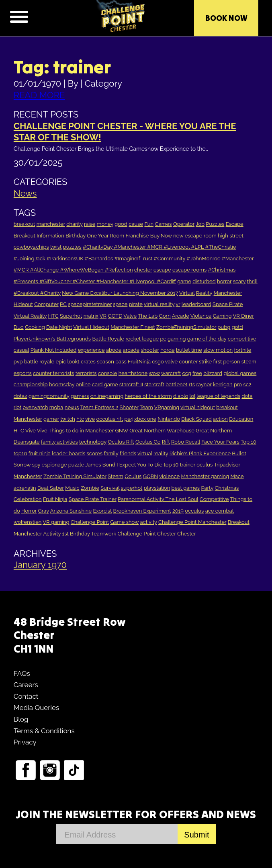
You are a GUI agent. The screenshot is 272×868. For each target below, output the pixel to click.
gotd (237, 327)
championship (31, 384)
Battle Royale (108, 339)
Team (146, 407)
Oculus (133, 476)
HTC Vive (25, 431)
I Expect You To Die (139, 465)
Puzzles (215, 224)
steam (249, 362)
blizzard (213, 373)
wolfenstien (28, 522)
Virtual (187, 293)
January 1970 (40, 565)
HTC (53, 316)
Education (241, 419)
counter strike (195, 362)
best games (186, 488)
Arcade (181, 316)
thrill (252, 281)
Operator (184, 224)
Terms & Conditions (44, 731)
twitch (68, 419)
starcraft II (131, 384)
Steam (116, 476)
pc (163, 339)
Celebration (28, 499)
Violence (201, 316)
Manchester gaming (205, 476)
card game (105, 384)
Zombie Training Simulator (75, 476)
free (197, 373)
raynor (204, 384)
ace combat (220, 511)
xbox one (145, 419)
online (83, 384)
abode (114, 350)
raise (90, 224)
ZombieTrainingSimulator (186, 327)
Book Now (226, 18)
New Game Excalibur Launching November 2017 (120, 293)
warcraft (171, 373)
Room (117, 236)
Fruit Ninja (55, 499)
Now (166, 236)
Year (103, 236)
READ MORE (39, 95)
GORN (151, 476)
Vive (42, 431)
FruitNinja (139, 362)
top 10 (171, 465)
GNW (122, 431)
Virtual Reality (30, 316)
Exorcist (102, 511)
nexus (72, 407)
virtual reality (159, 304)
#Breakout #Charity (37, 293)
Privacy (25, 742)
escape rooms (189, 270)
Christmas (227, 488)
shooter (150, 350)
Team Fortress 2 (99, 407)
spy (36, 465)
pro (238, 384)
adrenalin (25, 488)
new (178, 236)
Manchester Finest (133, 327)
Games (163, 224)
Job (200, 224)
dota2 (20, 396)
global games (240, 373)
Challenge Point (90, 522)
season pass (112, 362)
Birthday (76, 236)
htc (80, 419)
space (120, 304)
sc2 (247, 384)
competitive (242, 339)
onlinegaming (107, 396)
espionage (54, 465)
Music (72, 488)
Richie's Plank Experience (200, 453)
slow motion (218, 350)
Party (207, 488)
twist (56, 247)
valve (171, 362)
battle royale (39, 362)
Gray (43, 511)
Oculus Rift (121, 442)
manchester (51, 224)
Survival (110, 488)
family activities (59, 442)
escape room (201, 236)
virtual (145, 453)
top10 (20, 453)
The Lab (148, 316)
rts (192, 384)
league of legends (218, 396)
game (184, 281)
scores (95, 453)
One (92, 236)
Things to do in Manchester (81, 431)
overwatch (36, 407)
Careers (26, 685)
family (111, 453)
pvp (18, 362)
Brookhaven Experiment (142, 511)
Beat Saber (51, 488)
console (108, 373)
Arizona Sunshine (71, 511)
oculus (205, 465)
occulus (194, 511)
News (25, 193)
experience (91, 350)
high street (231, 236)
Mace (237, 476)
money (105, 224)
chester (143, 270)
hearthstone (133, 373)
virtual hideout (198, 407)
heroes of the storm (148, 396)
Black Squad (196, 419)
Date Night (59, 327)
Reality (204, 293)
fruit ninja (40, 453)
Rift (166, 442)
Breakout (25, 236)
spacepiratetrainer (90, 304)
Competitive (214, 499)
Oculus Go (148, 442)
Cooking (35, 327)
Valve (130, 316)
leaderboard (196, 304)
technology (93, 442)
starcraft (154, 384)
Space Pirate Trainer (93, 499)
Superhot (71, 316)
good (121, 224)
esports (23, 373)
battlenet (176, 384)
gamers (80, 396)
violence (169, 476)
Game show (124, 522)
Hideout (23, 304)
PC (63, 304)
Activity (52, 534)
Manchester (228, 293)
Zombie (90, 488)
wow (154, 373)
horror (224, 281)
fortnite (242, 350)
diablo (181, 396)
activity (149, 522)
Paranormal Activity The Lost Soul (158, 499)
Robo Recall (186, 442)
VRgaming (167, 407)
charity (74, 224)
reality (161, 453)
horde (167, 350)
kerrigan (223, 384)
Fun (149, 224)
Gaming (222, 316)
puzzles (72, 247)
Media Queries (36, 708)
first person (227, 362)
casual (21, 350)
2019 (178, 511)
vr (178, 304)
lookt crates (81, 362)
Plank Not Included (54, 350)
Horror (29, 511)
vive (90, 419)
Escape (235, 224)
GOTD (115, 316)
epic (61, 362)
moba (56, 407)
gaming (177, 339)
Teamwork (104, 534)
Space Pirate (228, 304)
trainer (188, 465)
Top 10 (248, 442)
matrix (91, 316)
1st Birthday (76, 534)
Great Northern (214, 431)
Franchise (137, 236)
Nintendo (169, 419)
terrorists (86, 373)
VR (103, 316)
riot (17, 407)
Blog (21, 719)
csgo (158, 362)
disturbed (204, 281)
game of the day (207, 339)
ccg (187, 373)
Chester (187, 534)
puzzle (76, 465)
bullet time (189, 350)
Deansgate (27, 442)
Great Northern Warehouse (162, 431)
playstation (157, 488)
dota (247, 396)
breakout (24, 224)
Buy (155, 236)
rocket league (142, 339)
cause (136, 224)
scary (239, 281)
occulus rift (110, 419)
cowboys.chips (31, 247)
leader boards (69, 453)
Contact (26, 696)
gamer (51, 419)
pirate (136, 304)
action (220, 419)
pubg (224, 327)
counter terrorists (53, 373)
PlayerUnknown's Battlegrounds (52, 339)
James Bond (100, 465)
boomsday (62, 384)
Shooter (129, 407)
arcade (131, 350)
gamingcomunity (49, 396)
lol (192, 396)
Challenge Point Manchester (192, 522)
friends (128, 453)
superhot (132, 488)
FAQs (22, 673)
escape (162, 270)
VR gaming (56, 522)
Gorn (165, 316)
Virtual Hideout (91, 327)
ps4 (128, 419)
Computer (46, 304)
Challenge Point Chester (147, 534)
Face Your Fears (220, 442)
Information (50, 236)
